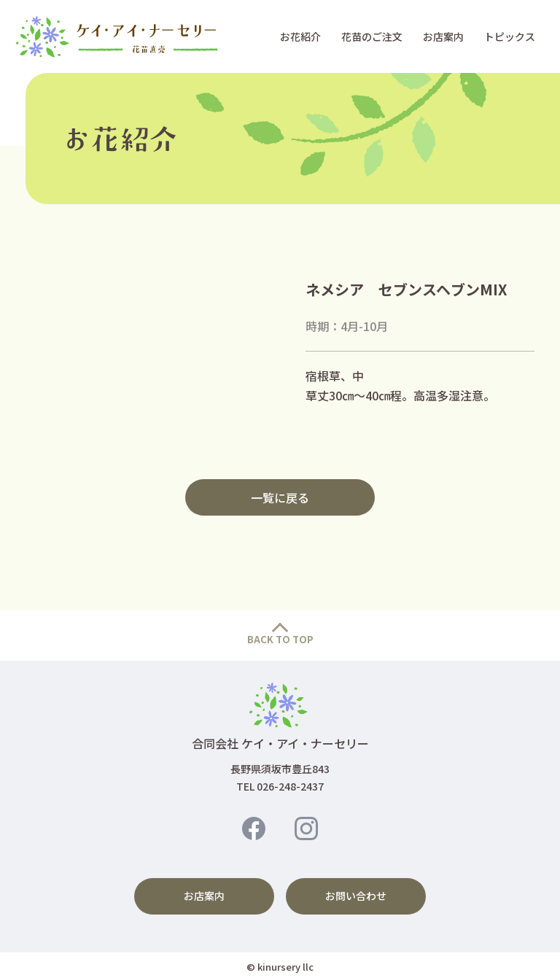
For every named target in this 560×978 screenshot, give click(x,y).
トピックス (510, 36)
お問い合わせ (356, 894)
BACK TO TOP (280, 639)
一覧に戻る (280, 497)
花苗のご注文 (372, 36)
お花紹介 (300, 36)
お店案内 (443, 36)
